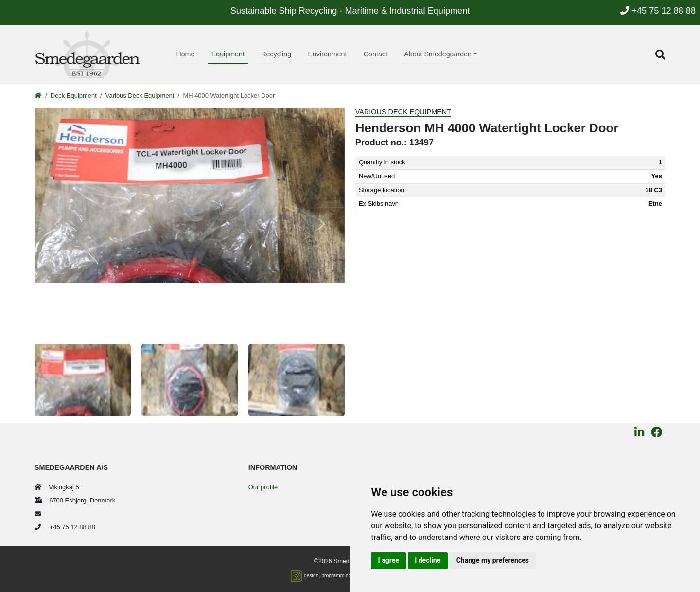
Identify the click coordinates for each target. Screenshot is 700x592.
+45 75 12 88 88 (658, 11)
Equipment (228, 54)
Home (185, 54)
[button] (660, 55)
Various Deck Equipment (140, 96)
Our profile (263, 487)
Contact (376, 54)
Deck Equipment (74, 96)
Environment (327, 54)
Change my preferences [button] (493, 560)
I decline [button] (428, 560)
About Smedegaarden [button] (438, 54)
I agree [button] (389, 560)
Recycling (276, 54)
